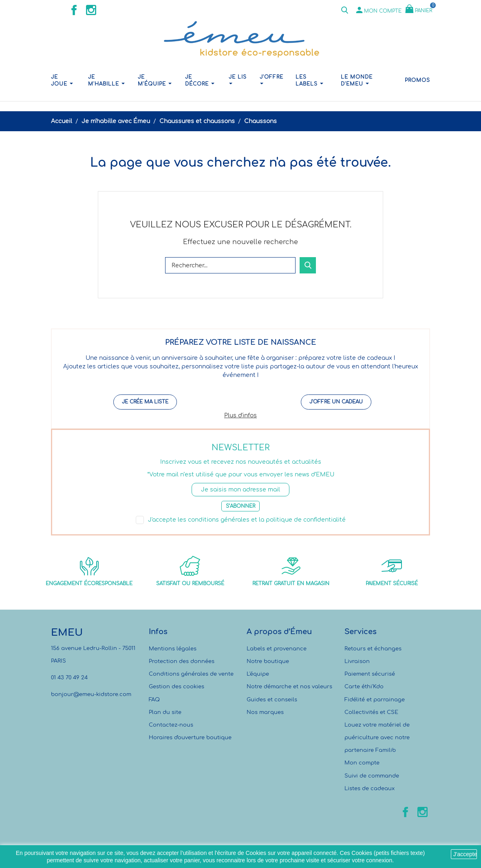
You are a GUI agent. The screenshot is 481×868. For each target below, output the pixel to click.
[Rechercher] (230, 265)
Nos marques (265, 712)
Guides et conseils (272, 700)
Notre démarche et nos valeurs (289, 687)
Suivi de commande (372, 776)
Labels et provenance (277, 649)
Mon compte (362, 763)
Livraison (357, 661)
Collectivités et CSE (371, 712)
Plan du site (165, 712)
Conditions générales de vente (191, 674)
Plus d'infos (240, 415)
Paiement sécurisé (370, 674)
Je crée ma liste (145, 402)
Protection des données (182, 661)
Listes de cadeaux (370, 789)
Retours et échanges (373, 649)
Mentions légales (173, 649)
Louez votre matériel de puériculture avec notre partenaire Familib (377, 738)
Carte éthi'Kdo (364, 687)
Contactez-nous (171, 725)
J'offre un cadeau (336, 402)
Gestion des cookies (177, 687)
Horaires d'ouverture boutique (190, 738)
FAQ (154, 700)
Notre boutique (268, 661)
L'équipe (258, 674)
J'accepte (465, 854)
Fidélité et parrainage (375, 700)
